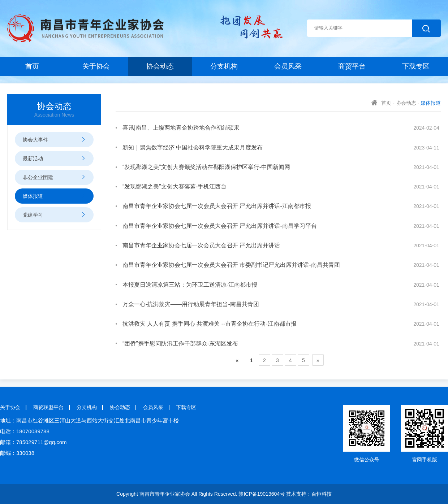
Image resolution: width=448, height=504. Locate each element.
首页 (32, 66)
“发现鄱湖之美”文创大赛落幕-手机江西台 (175, 186)
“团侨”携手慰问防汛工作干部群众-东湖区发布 (180, 344)
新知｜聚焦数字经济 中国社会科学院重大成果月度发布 (193, 147)
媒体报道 (431, 103)
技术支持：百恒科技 (309, 494)
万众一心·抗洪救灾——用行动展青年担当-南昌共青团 (191, 304)
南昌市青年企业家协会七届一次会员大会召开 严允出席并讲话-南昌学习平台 (220, 226)
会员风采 (288, 66)
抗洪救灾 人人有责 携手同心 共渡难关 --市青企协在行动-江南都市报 (210, 324)
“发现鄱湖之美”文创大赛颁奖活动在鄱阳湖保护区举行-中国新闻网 (206, 167)
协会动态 (160, 66)
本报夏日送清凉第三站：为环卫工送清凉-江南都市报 (190, 285)
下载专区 (416, 66)
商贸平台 (352, 66)
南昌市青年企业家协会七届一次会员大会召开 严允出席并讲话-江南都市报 (217, 206)
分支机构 (224, 66)
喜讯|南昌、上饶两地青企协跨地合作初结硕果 (181, 128)
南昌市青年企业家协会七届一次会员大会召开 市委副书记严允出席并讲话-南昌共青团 (231, 265)
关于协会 (96, 66)
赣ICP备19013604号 (262, 494)
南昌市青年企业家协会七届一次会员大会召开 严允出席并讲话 (201, 245)
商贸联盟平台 (48, 407)
